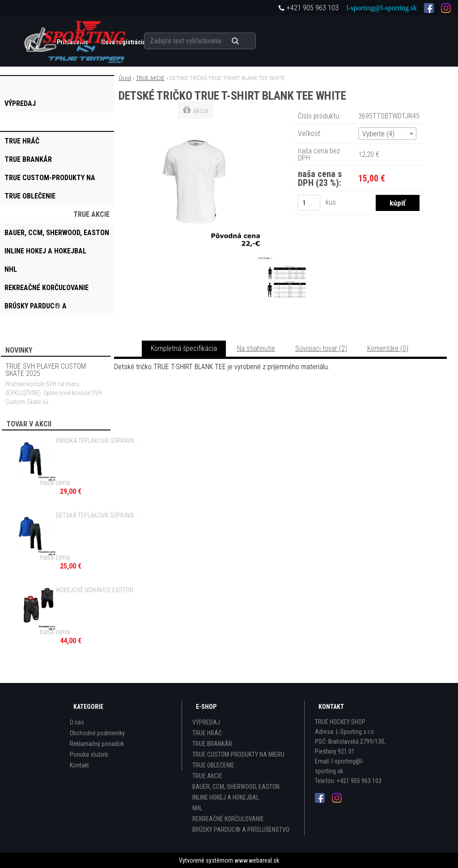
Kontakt (79, 765)
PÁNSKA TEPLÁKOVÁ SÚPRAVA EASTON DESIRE (98, 441)
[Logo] (76, 41)
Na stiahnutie (256, 348)
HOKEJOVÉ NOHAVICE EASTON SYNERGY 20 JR (98, 590)
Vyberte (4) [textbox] (378, 134)
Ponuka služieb (89, 754)
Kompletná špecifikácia (184, 348)
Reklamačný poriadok (97, 744)
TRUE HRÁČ (207, 733)
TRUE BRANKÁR (212, 744)
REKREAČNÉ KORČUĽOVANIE (228, 819)
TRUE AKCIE (150, 78)
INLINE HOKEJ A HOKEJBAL (226, 797)
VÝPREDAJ (206, 722)
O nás (77, 722)
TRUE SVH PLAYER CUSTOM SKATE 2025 (46, 370)
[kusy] (309, 203)
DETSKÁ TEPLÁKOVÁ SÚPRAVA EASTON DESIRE (98, 515)
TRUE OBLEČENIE (213, 765)
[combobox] (387, 134)
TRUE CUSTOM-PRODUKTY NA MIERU (238, 754)
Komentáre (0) (388, 348)
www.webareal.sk (257, 860)
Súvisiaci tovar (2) (321, 348)
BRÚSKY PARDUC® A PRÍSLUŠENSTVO (241, 830)
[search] (246, 41)
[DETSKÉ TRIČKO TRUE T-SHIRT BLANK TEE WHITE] (196, 123)
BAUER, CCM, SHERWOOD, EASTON (236, 787)
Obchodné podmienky (97, 733)
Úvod (125, 78)
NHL (197, 808)
